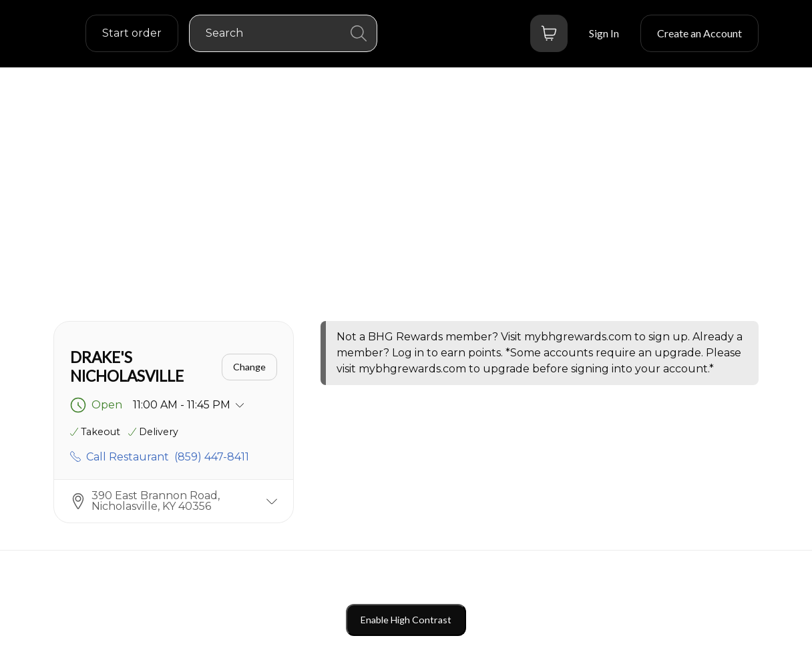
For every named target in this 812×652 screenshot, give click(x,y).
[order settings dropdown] (132, 33)
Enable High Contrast (406, 620)
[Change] (249, 367)
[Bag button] (549, 33)
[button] (174, 501)
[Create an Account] (699, 33)
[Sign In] (604, 33)
